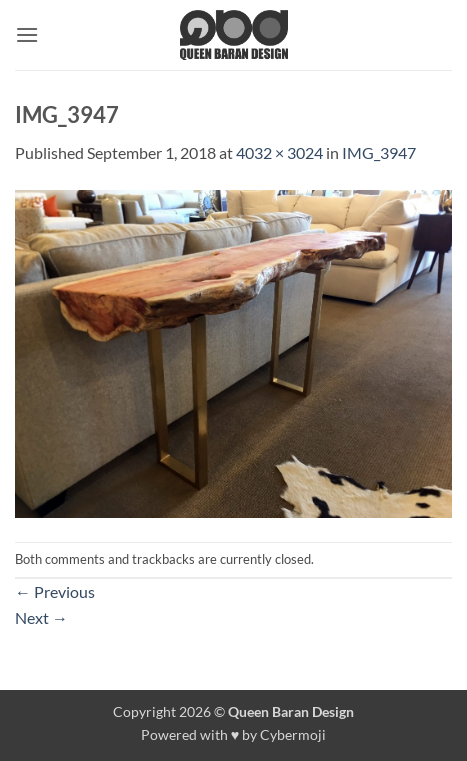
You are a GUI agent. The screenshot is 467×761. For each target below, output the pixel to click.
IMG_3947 (379, 152)
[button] (27, 34)
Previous (55, 591)
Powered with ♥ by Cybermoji (234, 734)
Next (41, 617)
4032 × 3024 (279, 152)
